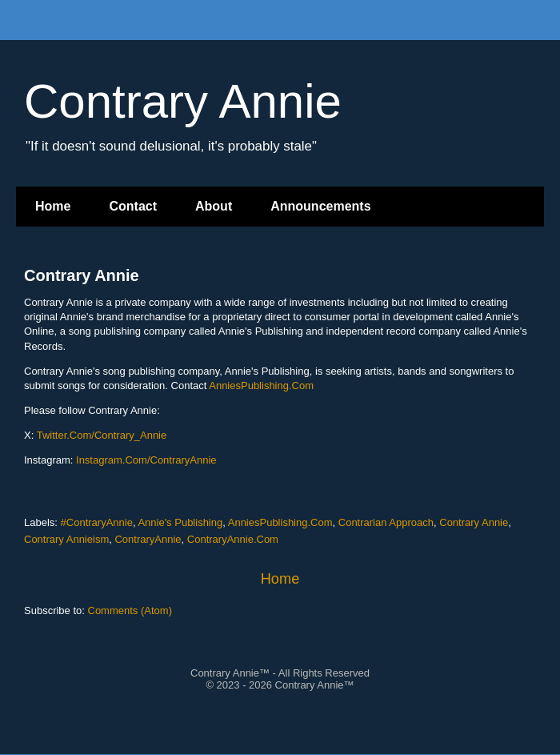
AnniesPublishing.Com (261, 386)
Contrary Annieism (66, 539)
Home (53, 206)
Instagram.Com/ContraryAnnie (146, 460)
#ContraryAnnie (97, 522)
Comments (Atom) (130, 610)
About (214, 206)
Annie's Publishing (180, 522)
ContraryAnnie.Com (233, 539)
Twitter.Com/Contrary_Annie (102, 435)
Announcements (320, 206)
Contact (133, 206)
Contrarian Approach (386, 522)
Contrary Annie (82, 275)
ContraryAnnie (148, 539)
